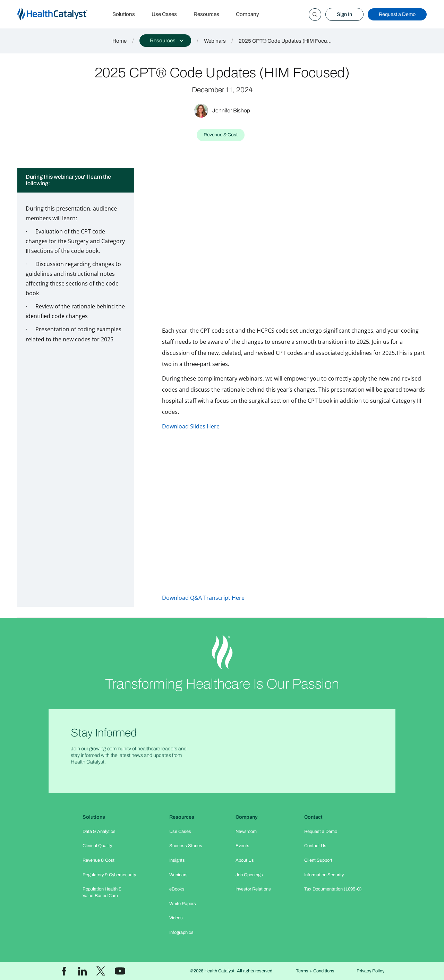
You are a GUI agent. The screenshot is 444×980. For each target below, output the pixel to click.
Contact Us (315, 846)
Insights (177, 860)
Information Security (324, 875)
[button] (165, 41)
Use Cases (164, 14)
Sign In (344, 14)
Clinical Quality (97, 846)
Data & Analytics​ (99, 832)
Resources (206, 14)
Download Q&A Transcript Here (203, 598)
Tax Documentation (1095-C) (333, 889)
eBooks (177, 889)
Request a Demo (397, 14)
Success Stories (186, 846)
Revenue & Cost (99, 860)
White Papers (183, 904)
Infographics (181, 932)
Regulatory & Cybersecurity (109, 875)
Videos (176, 918)
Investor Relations (253, 889)
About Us (245, 860)
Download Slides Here (191, 426)
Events (242, 846)
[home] (61, 14)
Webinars (215, 41)
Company (247, 14)
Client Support (318, 860)
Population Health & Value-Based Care (102, 892)
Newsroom (246, 832)
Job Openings (249, 875)
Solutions (124, 14)
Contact (313, 817)
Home (119, 41)
